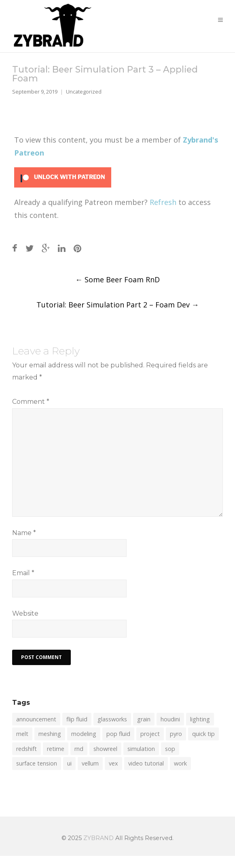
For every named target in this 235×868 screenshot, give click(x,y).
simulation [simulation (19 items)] (141, 749)
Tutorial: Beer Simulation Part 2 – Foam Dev (118, 305)
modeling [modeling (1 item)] (84, 734)
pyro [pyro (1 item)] (176, 734)
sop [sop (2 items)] (170, 749)
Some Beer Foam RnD (117, 279)
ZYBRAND (98, 838)
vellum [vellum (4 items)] (90, 763)
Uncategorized (84, 92)
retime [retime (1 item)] (56, 749)
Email (23, 573)
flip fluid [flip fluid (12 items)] (77, 719)
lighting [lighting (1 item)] (200, 719)
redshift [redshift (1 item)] (26, 749)
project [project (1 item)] (150, 734)
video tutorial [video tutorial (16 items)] (146, 763)
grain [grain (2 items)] (144, 719)
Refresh (163, 202)
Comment (31, 402)
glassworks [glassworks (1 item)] (112, 719)
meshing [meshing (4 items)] (50, 734)
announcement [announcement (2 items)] (36, 719)
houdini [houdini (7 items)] (170, 719)
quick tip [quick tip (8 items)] (203, 734)
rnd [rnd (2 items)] (79, 749)
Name (24, 533)
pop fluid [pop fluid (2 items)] (118, 734)
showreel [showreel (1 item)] (105, 749)
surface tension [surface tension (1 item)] (37, 763)
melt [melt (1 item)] (22, 734)
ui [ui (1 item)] (69, 763)
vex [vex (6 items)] (113, 763)
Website (25, 613)
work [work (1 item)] (180, 763)
